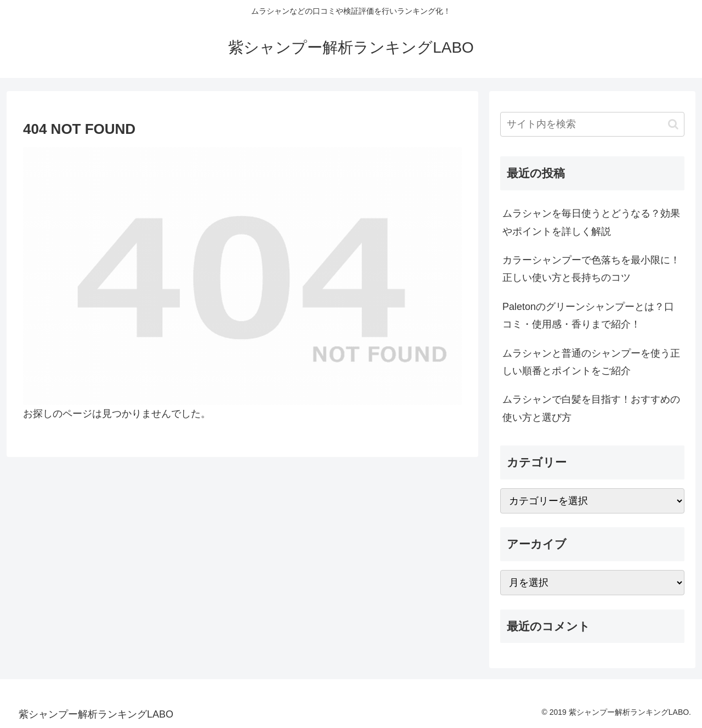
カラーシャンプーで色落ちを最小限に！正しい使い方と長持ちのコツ (591, 269)
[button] (673, 124)
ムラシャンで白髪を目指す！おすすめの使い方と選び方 (591, 408)
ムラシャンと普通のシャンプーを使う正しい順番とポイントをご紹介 (591, 362)
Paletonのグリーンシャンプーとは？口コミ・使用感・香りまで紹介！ (588, 315)
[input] (592, 124)
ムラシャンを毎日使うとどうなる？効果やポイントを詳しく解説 (591, 222)
